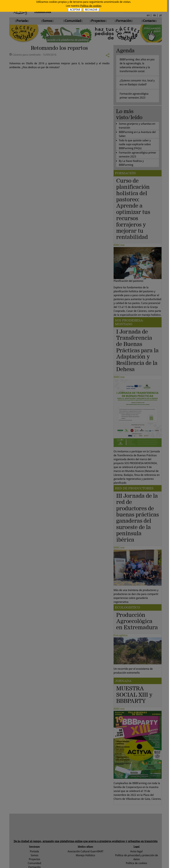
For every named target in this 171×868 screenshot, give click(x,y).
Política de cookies (91, 6)
